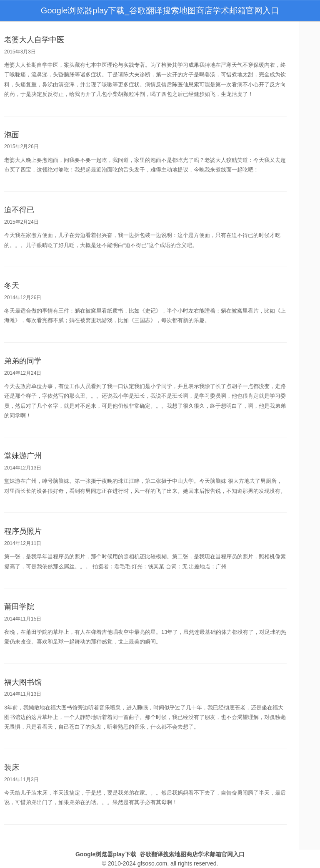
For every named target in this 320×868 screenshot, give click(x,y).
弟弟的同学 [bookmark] (23, 361)
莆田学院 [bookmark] (19, 607)
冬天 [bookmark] (12, 285)
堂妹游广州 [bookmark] (23, 456)
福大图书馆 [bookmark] (23, 682)
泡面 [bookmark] (12, 135)
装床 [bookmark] (12, 767)
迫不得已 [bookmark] (19, 210)
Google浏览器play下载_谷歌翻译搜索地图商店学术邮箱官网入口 (160, 10)
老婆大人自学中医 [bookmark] (34, 40)
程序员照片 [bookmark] (23, 531)
